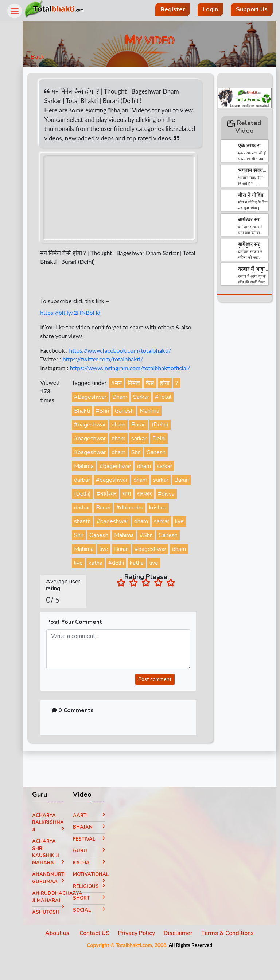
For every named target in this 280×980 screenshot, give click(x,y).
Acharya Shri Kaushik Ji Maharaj (60, 880)
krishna (94, 535)
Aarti (99, 843)
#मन (128, 397)
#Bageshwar (102, 410)
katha (164, 576)
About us (64, 961)
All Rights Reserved (196, 973)
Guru (99, 878)
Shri (147, 466)
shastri (117, 535)
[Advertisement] (244, 419)
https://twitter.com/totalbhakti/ (116, 364)
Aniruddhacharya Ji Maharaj (60, 926)
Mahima (161, 424)
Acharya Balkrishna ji (60, 850)
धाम (159, 507)
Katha (99, 890)
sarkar (150, 452)
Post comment (157, 707)
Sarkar (152, 410)
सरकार (176, 507)
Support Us (252, 9)
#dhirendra (164, 521)
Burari (150, 438)
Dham (131, 410)
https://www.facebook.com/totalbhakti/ (133, 355)
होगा (176, 397)
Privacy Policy (142, 961)
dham (130, 438)
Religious (99, 915)
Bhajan (99, 855)
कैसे (161, 397)
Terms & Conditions (233, 961)
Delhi (170, 452)
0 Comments (86, 738)
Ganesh (136, 424)
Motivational (99, 904)
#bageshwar (101, 438)
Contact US (100, 961)
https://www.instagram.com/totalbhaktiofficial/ (114, 381)
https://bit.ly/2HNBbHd (84, 317)
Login (210, 9)
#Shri (114, 424)
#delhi (93, 590)
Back (51, 59)
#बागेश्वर (138, 507)
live (111, 549)
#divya (94, 521)
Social (99, 937)
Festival (99, 866)
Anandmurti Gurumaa (60, 907)
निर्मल (145, 397)
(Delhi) (171, 438)
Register (173, 9)
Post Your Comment (88, 650)
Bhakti (93, 424)
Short (99, 926)
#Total (174, 410)
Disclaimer (184, 961)
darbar (93, 493)
